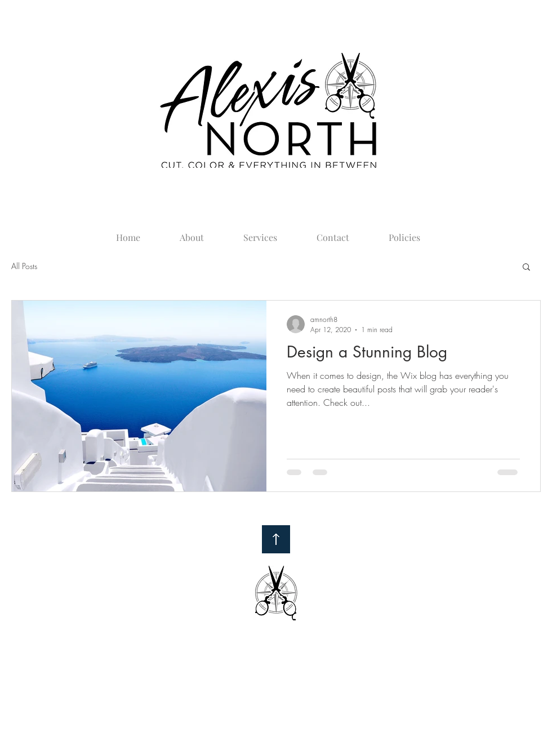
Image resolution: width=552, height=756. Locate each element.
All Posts (24, 266)
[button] (526, 268)
